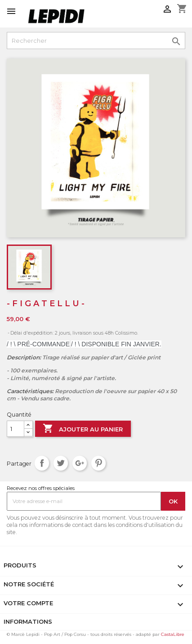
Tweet (61, 463)
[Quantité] (16, 429)
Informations (28, 621)
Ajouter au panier (83, 429)
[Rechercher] (96, 41)
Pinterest (99, 463)
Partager (42, 463)
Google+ (80, 463)
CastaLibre (173, 634)
